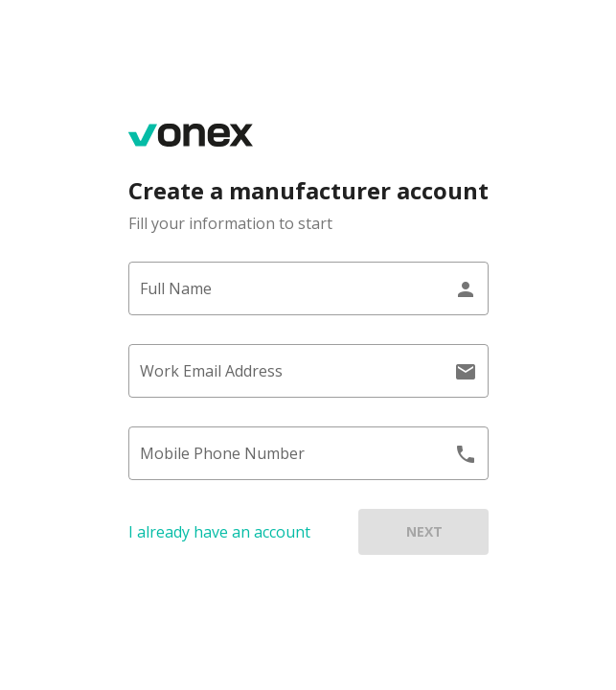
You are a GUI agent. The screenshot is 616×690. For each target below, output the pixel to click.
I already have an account (219, 532)
